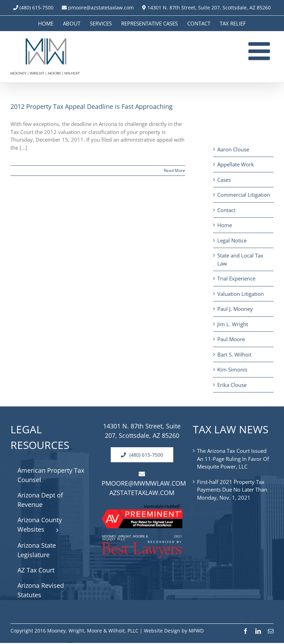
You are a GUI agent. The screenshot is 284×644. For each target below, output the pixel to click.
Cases (224, 180)
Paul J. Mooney (235, 309)
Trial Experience (236, 278)
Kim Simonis (232, 369)
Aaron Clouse (233, 149)
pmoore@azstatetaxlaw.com (98, 8)
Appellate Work (236, 164)
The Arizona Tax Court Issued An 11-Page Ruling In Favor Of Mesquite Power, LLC (233, 459)
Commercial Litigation (244, 195)
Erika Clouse (232, 385)
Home (225, 225)
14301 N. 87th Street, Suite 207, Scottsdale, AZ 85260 (206, 8)
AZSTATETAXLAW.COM (142, 493)
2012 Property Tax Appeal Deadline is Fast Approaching (92, 106)
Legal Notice (232, 240)
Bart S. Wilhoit (234, 354)
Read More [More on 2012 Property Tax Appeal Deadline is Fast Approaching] (174, 170)
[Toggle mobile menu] (261, 51)
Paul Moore (231, 339)
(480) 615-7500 (37, 8)
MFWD (196, 631)
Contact (226, 210)
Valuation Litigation (241, 294)
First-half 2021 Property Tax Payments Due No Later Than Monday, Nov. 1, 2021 (232, 490)
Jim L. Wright (233, 324)
